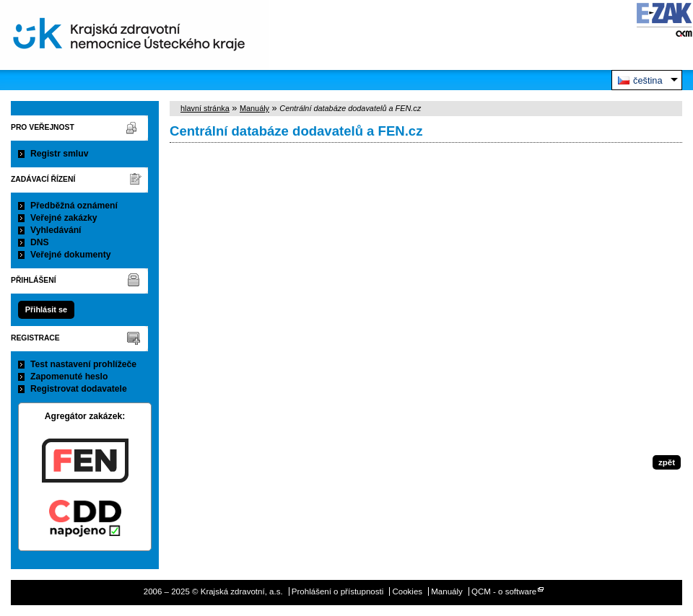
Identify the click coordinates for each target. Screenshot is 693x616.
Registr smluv (59, 154)
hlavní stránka (205, 108)
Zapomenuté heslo (69, 377)
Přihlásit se (46, 309)
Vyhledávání (56, 230)
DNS (40, 242)
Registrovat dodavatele (79, 389)
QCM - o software (504, 591)
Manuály (254, 108)
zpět (667, 462)
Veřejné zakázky (64, 218)
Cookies (407, 591)
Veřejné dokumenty (70, 255)
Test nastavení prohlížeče (83, 364)
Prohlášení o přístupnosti (337, 591)
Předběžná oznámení (74, 206)
